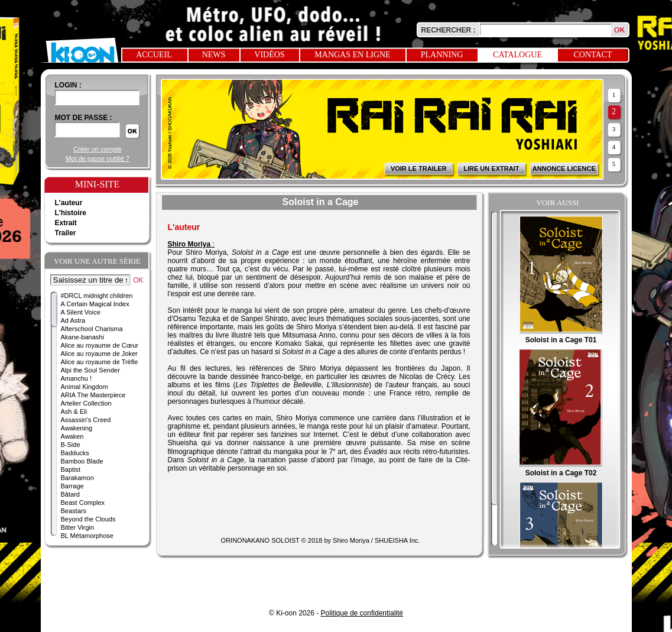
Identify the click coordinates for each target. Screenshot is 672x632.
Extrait (66, 223)
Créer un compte (98, 149)
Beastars (74, 511)
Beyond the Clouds (88, 519)
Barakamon (77, 478)
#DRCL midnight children (97, 296)
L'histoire (71, 213)
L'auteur (69, 203)
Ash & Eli (74, 411)
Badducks (75, 453)
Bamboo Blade (82, 461)
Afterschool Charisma (92, 329)
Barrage (72, 486)
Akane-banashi (82, 337)
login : (68, 85)
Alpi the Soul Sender (90, 370)
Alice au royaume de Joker (99, 354)
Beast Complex (83, 503)
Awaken (72, 436)
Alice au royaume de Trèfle (100, 362)
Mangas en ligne (352, 55)
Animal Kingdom (85, 387)
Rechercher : (449, 30)
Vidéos (269, 55)
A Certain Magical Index (95, 304)
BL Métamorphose (87, 536)
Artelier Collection (86, 403)
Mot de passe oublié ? (98, 158)
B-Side (71, 445)
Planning (442, 55)
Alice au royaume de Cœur (100, 345)
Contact (593, 55)
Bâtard (70, 494)
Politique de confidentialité (362, 613)
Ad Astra (73, 320)
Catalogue (517, 55)
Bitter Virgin (78, 527)
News (214, 55)
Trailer (66, 233)
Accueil (154, 55)
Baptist (71, 469)
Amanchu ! (77, 378)
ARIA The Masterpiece (93, 395)
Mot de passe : (84, 118)
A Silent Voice (81, 312)
